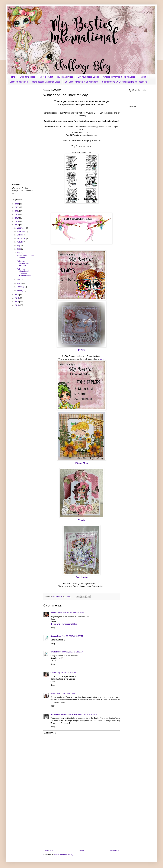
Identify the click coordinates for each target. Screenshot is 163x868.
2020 (17, 214)
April (19, 280)
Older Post (115, 850)
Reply (53, 628)
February (21, 287)
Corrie (53, 673)
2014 (17, 302)
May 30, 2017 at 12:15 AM (73, 613)
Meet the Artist (46, 77)
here (89, 132)
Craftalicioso (56, 652)
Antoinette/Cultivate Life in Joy (64, 714)
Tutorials (143, 77)
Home (12, 77)
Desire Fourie (56, 613)
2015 (17, 298)
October (20, 235)
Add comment (50, 733)
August (20, 242)
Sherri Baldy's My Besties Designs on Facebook (124, 82)
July (19, 245)
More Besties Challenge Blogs (46, 82)
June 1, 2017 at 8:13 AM (66, 694)
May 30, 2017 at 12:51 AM (73, 652)
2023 (17, 204)
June (19, 249)
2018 (17, 221)
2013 (17, 305)
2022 (17, 207)
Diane (53, 694)
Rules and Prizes (65, 77)
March (20, 283)
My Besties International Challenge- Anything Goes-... (25, 272)
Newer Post (49, 850)
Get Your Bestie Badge (88, 77)
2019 (17, 218)
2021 (17, 211)
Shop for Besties (27, 77)
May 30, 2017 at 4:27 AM (67, 673)
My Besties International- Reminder (23, 263)
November (21, 231)
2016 (17, 295)
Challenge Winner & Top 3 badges (119, 77)
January (20, 290)
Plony (81, 350)
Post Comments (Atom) (64, 855)
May (19, 252)
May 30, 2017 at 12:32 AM (72, 636)
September (22, 238)
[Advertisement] (81, 825)
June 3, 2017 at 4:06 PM (87, 714)
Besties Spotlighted (19, 82)
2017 (17, 225)
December (21, 228)
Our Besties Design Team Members (81, 82)
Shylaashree (56, 636)
